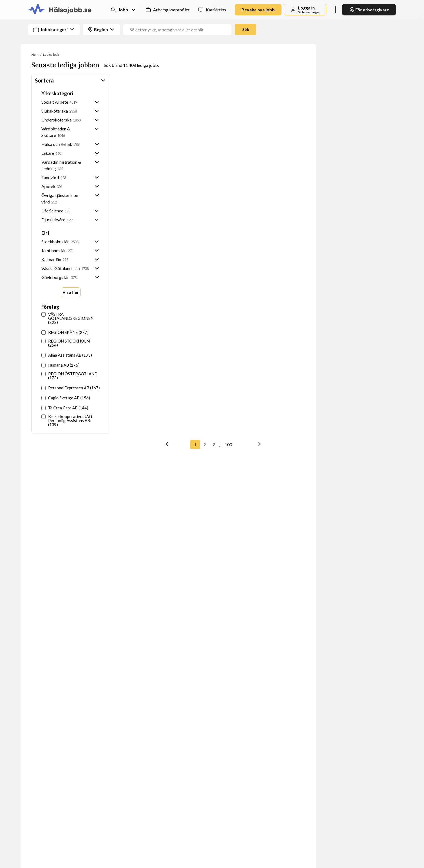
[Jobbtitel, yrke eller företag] (180, 30)
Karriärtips (216, 10)
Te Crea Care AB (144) (65, 408)
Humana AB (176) (60, 365)
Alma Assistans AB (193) (67, 355)
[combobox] (217, 29)
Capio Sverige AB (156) (66, 398)
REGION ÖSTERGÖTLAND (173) (69, 376)
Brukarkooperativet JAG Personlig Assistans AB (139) (67, 421)
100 (228, 444)
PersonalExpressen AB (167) (71, 388)
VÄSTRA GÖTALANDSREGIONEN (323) (67, 318)
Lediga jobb (51, 55)
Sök (246, 29)
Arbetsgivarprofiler (171, 10)
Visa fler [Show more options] (71, 292)
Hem (35, 55)
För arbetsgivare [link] (369, 10)
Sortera (71, 80)
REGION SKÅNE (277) (65, 332)
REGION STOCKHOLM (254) (66, 343)
